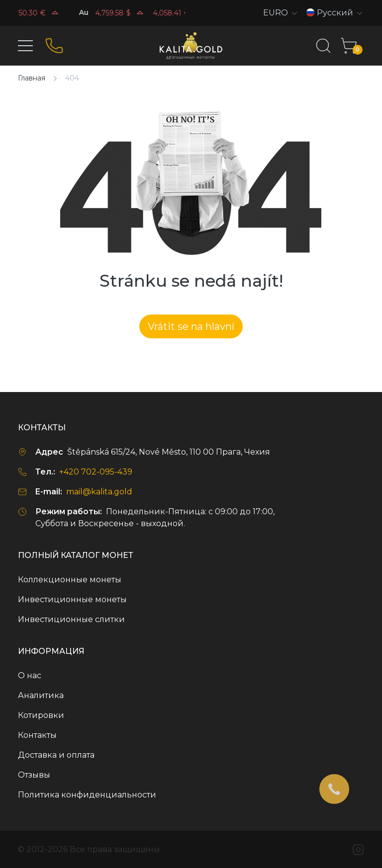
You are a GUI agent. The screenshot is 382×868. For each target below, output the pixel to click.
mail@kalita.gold (99, 492)
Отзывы (34, 775)
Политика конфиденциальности (87, 795)
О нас (30, 675)
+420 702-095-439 (96, 472)
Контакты (37, 735)
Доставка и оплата (56, 755)
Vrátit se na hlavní (191, 326)
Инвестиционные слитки (71, 619)
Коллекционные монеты (70, 580)
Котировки (41, 715)
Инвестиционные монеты (72, 599)
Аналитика (41, 695)
